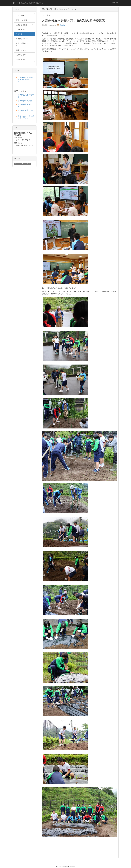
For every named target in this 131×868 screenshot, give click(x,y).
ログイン (115, 3)
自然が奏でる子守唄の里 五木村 (26, 117)
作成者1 (61, 25)
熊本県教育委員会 (25, 101)
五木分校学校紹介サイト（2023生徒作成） (26, 79)
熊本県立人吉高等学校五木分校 (31, 3)
